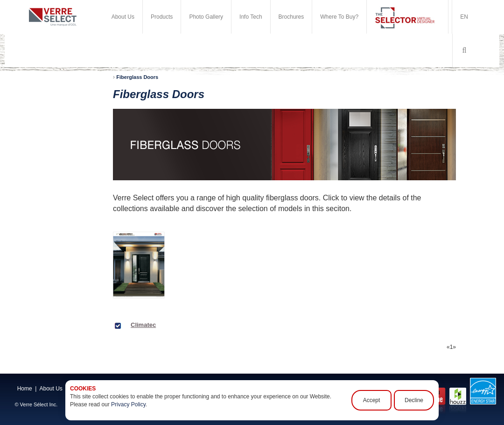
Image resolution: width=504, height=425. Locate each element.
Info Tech (251, 17)
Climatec (143, 325)
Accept (372, 400)
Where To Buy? (339, 17)
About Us (123, 17)
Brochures (291, 17)
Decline (414, 400)
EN (464, 17)
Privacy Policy (128, 404)
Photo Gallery (206, 17)
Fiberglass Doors (137, 77)
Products (162, 17)
